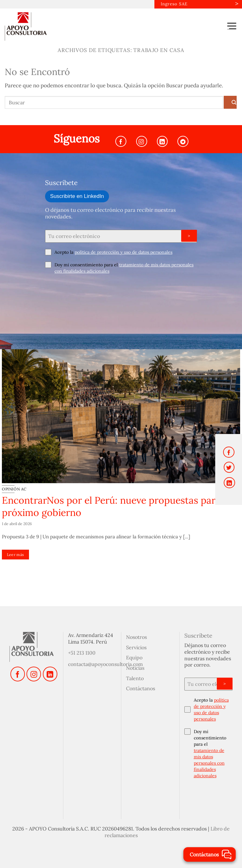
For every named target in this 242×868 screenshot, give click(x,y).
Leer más (16, 554)
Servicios (136, 647)
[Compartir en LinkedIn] (229, 483)
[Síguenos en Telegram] (183, 141)
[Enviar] (230, 102)
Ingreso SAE (173, 4)
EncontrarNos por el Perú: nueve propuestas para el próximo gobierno (116, 506)
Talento (135, 678)
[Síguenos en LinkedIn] (162, 141)
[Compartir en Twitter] (229, 467)
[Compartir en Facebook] (229, 452)
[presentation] (93, 292)
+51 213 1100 (82, 652)
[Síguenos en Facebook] (121, 141)
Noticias (135, 668)
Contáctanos (141, 688)
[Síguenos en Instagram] (142, 141)
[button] (232, 26)
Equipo (134, 657)
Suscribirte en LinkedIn (77, 196)
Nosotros (136, 637)
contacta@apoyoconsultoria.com (105, 664)
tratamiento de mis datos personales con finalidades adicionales (209, 763)
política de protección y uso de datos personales (124, 252)
